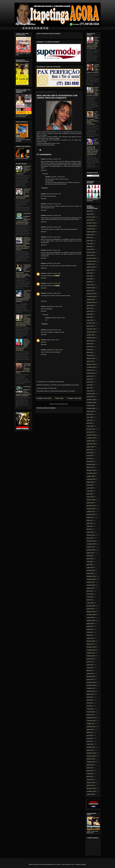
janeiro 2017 (90, 538)
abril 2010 (90, 777)
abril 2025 (90, 246)
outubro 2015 (91, 582)
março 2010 (90, 780)
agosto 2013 (90, 659)
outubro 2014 (91, 618)
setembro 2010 (91, 762)
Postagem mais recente (44, 398)
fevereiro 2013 (91, 676)
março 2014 (90, 638)
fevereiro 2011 (91, 747)
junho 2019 (90, 453)
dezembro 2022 (91, 329)
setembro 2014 (91, 621)
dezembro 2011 (91, 718)
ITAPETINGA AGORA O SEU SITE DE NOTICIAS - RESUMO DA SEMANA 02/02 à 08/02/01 (23, 194)
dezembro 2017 (91, 506)
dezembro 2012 (91, 682)
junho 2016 (90, 559)
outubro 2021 (91, 370)
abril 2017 (90, 529)
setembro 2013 (91, 656)
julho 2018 (90, 485)
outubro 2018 (91, 476)
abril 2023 (90, 317)
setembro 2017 (91, 514)
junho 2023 (90, 311)
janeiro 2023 (90, 326)
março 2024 (90, 285)
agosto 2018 (90, 482)
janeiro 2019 (90, 467)
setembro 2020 (91, 408)
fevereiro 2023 (91, 323)
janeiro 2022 (90, 361)
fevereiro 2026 (91, 217)
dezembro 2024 (91, 258)
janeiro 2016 (90, 573)
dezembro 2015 (91, 576)
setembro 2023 (91, 302)
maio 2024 (90, 279)
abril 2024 (90, 282)
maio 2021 (90, 385)
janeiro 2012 (90, 715)
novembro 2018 (91, 473)
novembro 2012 (91, 685)
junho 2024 (90, 276)
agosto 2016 (90, 553)
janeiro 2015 (90, 609)
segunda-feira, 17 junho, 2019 (54, 306)
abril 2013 (90, 671)
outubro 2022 (91, 335)
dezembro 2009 (91, 788)
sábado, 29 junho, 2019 (53, 340)
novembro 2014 (91, 615)
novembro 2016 (91, 544)
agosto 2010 (90, 765)
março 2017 (90, 532)
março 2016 (90, 568)
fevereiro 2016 (91, 570)
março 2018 (90, 497)
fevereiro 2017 (91, 535)
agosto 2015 (90, 588)
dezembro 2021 (91, 364)
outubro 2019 (91, 441)
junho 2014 (90, 629)
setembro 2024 (91, 267)
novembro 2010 (91, 756)
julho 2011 (90, 732)
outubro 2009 (91, 794)
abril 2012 (90, 706)
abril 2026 (90, 211)
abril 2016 (90, 565)
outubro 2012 (91, 688)
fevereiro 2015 (91, 606)
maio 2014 (90, 632)
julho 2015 (90, 591)
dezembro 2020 (91, 400)
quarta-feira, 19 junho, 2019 (54, 330)
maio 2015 (90, 597)
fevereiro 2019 (91, 464)
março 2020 (90, 426)
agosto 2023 (90, 305)
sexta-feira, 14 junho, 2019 (58, 177)
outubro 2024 (91, 264)
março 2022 (90, 355)
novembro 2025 (91, 226)
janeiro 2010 (90, 785)
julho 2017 (90, 520)
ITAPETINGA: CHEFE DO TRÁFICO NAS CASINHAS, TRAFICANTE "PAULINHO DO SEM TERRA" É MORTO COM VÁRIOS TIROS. (23, 271)
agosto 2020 (90, 411)
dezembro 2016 (91, 541)
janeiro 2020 (90, 432)
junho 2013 (90, 665)
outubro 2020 (91, 406)
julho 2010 (90, 768)
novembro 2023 (91, 297)
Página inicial (59, 398)
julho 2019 (90, 450)
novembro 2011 (91, 721)
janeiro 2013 (90, 679)
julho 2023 (90, 308)
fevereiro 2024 (91, 288)
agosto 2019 (90, 447)
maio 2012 (90, 703)
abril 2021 (90, 388)
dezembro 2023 (91, 294)
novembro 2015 (91, 579)
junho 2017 (90, 523)
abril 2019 (90, 459)
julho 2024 (90, 273)
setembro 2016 (91, 550)
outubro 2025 (91, 229)
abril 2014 (90, 635)
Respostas (45, 174)
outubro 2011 (91, 724)
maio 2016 (90, 562)
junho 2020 (90, 417)
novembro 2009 (91, 791)
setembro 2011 (91, 727)
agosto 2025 (90, 235)
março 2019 (90, 461)
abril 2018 (90, 494)
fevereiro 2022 (91, 358)
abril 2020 (90, 423)
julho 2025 (90, 238)
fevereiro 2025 (91, 252)
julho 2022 (90, 344)
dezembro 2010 (91, 753)
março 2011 (90, 744)
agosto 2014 (90, 623)
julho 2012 (90, 697)
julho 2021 (90, 379)
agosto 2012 (90, 694)
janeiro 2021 (90, 397)
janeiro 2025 (90, 255)
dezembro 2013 (91, 647)
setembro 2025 (91, 232)
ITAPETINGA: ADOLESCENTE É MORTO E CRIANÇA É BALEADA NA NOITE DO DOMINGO (23, 391)
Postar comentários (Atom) (61, 404)
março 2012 (90, 709)
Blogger (84, 864)
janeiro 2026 (90, 220)
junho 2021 (90, 382)
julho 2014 (90, 626)
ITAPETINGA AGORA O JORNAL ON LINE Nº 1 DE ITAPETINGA (23, 170)
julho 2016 (90, 556)
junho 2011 (90, 735)
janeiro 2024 (90, 291)
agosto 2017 (90, 517)
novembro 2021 (91, 367)
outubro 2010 (91, 759)
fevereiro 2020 (91, 429)
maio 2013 (90, 668)
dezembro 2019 (91, 435)
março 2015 (90, 603)
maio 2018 (90, 491)
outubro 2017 (91, 511)
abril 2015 (90, 600)
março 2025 (90, 249)
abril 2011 (90, 741)
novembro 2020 (91, 403)
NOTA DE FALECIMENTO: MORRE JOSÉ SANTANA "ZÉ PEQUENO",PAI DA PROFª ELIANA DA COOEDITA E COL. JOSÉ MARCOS (93, 147)
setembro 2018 (91, 479)
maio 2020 (90, 420)
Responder (44, 170)
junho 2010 (90, 771)
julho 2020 (90, 414)
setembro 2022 (91, 338)
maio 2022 (90, 350)
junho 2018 (90, 488)
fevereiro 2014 (91, 641)
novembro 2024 (91, 261)
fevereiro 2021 (91, 394)
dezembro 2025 (91, 223)
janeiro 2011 (90, 750)
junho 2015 (90, 594)
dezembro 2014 (91, 612)
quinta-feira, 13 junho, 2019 (54, 159)
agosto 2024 (90, 270)
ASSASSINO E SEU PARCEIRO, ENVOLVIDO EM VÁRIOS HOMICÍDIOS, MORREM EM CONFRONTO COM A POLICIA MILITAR (23, 320)
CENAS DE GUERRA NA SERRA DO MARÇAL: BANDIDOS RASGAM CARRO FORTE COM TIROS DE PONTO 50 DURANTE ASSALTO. (23, 244)
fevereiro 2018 (91, 500)
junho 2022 (90, 347)
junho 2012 (90, 700)
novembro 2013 (91, 650)
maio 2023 (90, 314)
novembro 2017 (91, 509)
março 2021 (90, 391)
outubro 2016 (91, 547)
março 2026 (90, 214)
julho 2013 (90, 662)
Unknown (44, 273)
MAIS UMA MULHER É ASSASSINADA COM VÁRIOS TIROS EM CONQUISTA (57, 97)
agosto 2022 (90, 341)
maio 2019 (90, 456)
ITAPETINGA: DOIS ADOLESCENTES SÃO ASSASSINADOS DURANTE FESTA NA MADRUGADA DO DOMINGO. (23, 296)
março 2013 (90, 673)
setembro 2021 (91, 373)
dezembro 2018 (91, 470)
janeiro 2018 (90, 503)
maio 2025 (90, 244)
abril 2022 (90, 352)
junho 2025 (90, 241)
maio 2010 (90, 774)
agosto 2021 (90, 376)
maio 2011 (90, 738)
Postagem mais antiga (74, 398)
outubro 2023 (91, 299)
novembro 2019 (91, 438)
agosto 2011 (90, 729)
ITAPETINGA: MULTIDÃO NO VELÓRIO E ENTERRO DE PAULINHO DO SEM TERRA (23, 368)
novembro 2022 (91, 332)
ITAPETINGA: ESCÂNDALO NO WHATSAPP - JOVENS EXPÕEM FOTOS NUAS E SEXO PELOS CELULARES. (23, 219)
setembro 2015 (91, 585)
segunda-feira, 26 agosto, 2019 (55, 350)
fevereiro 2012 (91, 712)
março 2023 (90, 320)
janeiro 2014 (90, 644)
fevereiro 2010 (91, 783)
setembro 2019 (91, 444)
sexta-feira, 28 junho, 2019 (58, 318)
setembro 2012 (91, 691)
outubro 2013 (91, 653)
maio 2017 (90, 526)
